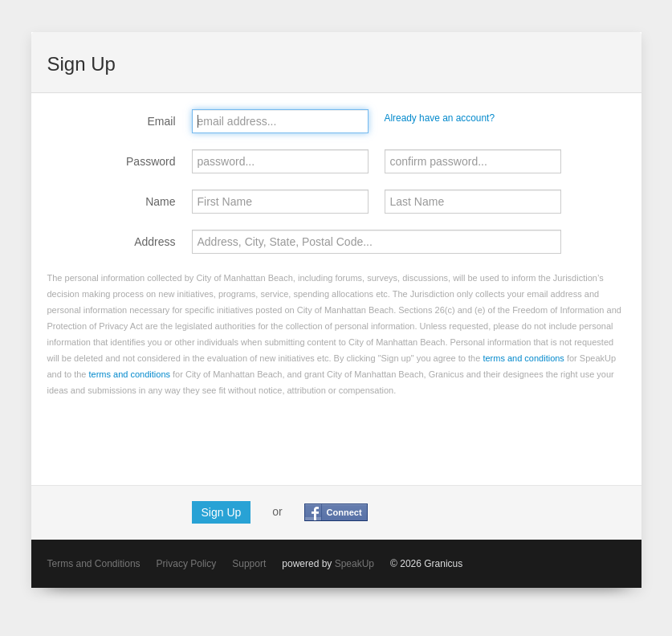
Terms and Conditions (94, 564)
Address (155, 242)
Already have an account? (440, 118)
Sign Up (222, 512)
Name (160, 202)
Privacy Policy (187, 564)
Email (161, 121)
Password (151, 161)
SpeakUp (354, 564)
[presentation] (169, 438)
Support (249, 564)
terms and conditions (523, 358)
